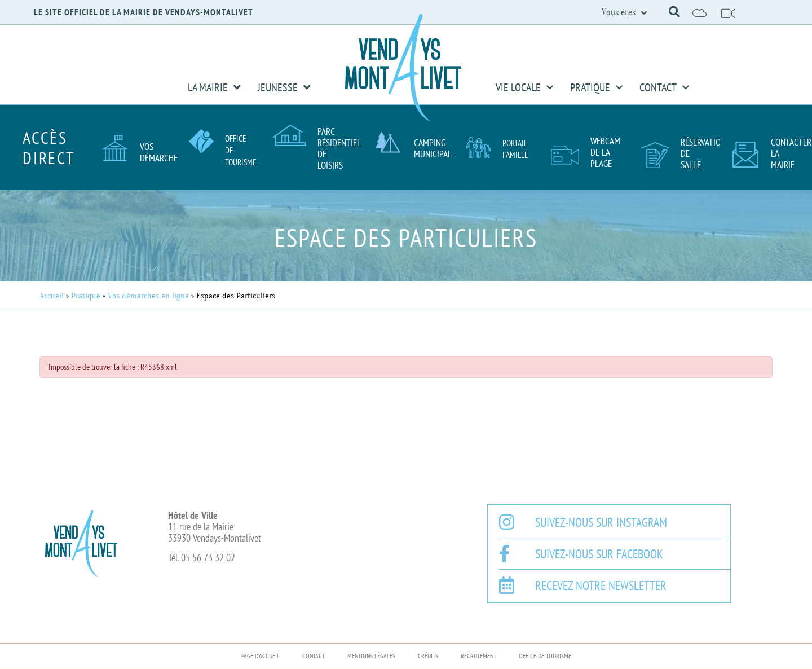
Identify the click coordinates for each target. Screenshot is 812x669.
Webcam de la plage (605, 152)
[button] (674, 12)
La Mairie (214, 87)
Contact (664, 87)
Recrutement (478, 656)
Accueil (52, 296)
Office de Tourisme (545, 656)
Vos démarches (161, 152)
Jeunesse (284, 87)
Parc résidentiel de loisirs (339, 148)
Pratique (596, 87)
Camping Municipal (433, 148)
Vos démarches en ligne (148, 296)
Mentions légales (371, 656)
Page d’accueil (261, 656)
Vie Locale (524, 87)
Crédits (428, 656)
